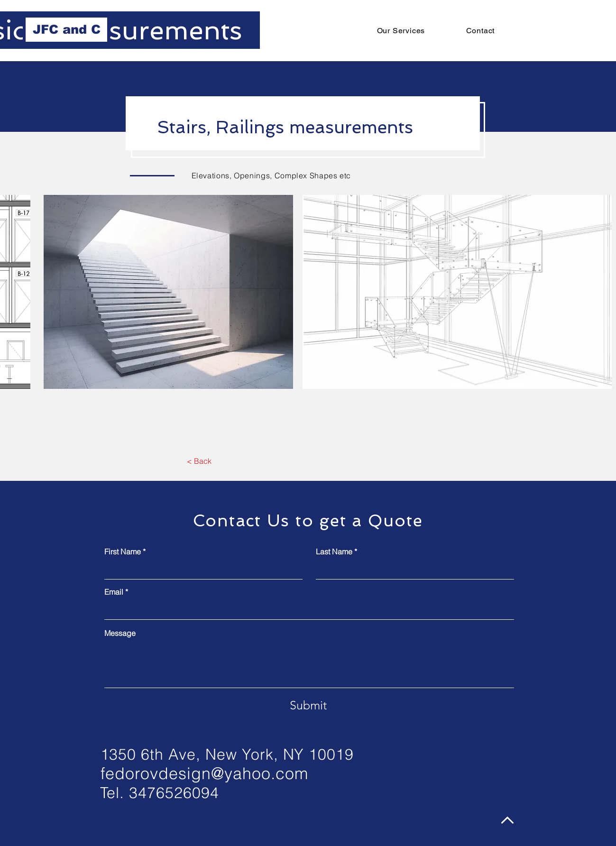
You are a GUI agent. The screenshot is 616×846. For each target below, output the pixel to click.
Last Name (334, 552)
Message (120, 633)
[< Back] (199, 461)
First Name (123, 552)
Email (114, 592)
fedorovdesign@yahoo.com (204, 773)
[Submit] (308, 705)
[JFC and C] (66, 30)
